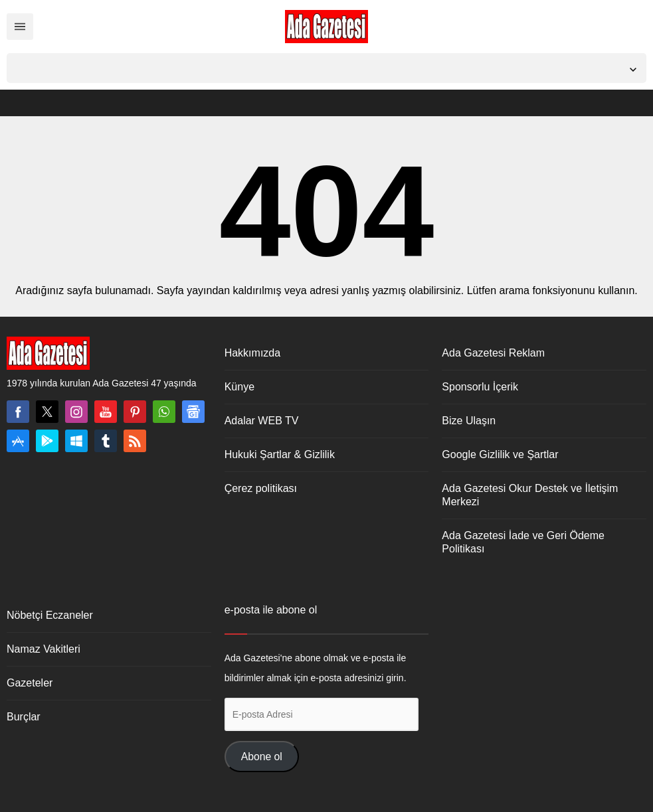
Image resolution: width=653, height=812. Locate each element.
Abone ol (262, 757)
